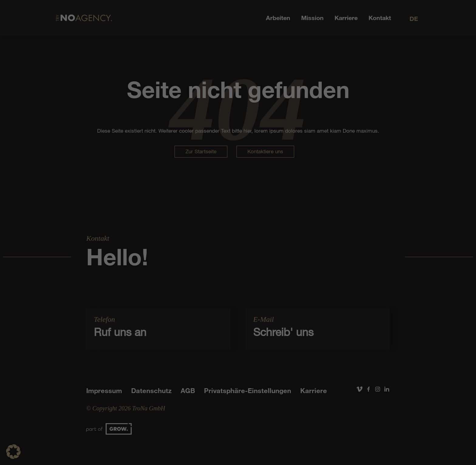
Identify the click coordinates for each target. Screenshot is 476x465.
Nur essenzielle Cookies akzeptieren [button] (238, 287)
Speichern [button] (238, 269)
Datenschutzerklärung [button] (241, 318)
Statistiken (211, 230)
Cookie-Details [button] (210, 318)
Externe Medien (294, 230)
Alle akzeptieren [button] (238, 251)
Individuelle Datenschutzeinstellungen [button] (238, 304)
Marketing (250, 230)
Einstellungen (183, 216)
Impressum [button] (269, 318)
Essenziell (173, 230)
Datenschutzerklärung (221, 210)
